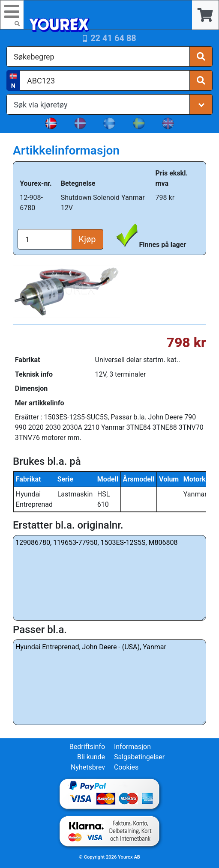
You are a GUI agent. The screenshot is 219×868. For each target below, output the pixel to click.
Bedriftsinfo (87, 747)
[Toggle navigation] (12, 15)
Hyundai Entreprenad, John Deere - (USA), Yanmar (109, 682)
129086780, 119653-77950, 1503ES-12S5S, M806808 (109, 578)
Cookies (126, 767)
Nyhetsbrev (88, 767)
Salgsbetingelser (139, 757)
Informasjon (132, 747)
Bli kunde (91, 757)
